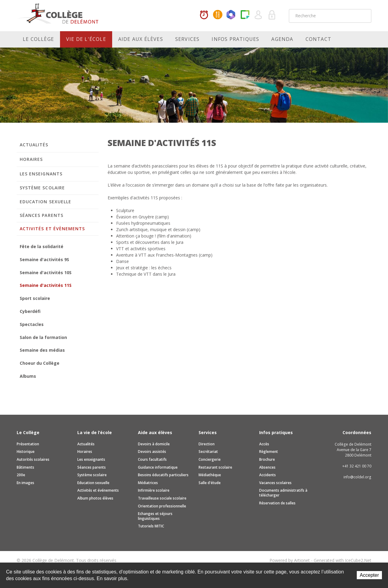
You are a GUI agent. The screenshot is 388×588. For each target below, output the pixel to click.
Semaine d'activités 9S (44, 259)
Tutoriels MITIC (151, 526)
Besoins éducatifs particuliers (163, 475)
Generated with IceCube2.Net (343, 560)
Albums (28, 376)
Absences (267, 467)
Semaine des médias (42, 350)
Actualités (34, 145)
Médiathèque (210, 475)
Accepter (369, 575)
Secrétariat (208, 452)
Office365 (231, 15)
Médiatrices (148, 483)
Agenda (282, 39)
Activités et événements (98, 490)
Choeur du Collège (40, 363)
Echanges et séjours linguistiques (155, 516)
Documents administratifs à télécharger (283, 493)
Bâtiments (25, 467)
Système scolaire (42, 188)
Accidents (268, 475)
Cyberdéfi (30, 311)
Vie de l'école (86, 39)
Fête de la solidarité (42, 246)
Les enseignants (41, 174)
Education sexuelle (45, 202)
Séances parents (42, 215)
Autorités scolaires (33, 459)
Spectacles (32, 324)
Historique (26, 452)
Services (187, 39)
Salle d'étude (210, 483)
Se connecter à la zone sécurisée (272, 15)
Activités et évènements (52, 229)
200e (21, 475)
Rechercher (363, 16)
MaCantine (218, 15)
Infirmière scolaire (154, 490)
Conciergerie (210, 459)
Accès (264, 444)
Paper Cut (245, 15)
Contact (318, 39)
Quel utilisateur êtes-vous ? (259, 15)
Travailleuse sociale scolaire (162, 498)
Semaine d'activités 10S (46, 272)
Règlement (269, 452)
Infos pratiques (235, 39)
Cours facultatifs (152, 459)
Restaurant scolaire (215, 467)
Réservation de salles (277, 503)
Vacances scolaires (275, 483)
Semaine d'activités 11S (46, 285)
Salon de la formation (43, 337)
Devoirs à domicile (154, 444)
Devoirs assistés (152, 452)
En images (25, 483)
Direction (207, 444)
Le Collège (38, 39)
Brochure (267, 459)
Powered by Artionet (290, 560)
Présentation (28, 444)
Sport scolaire (35, 298)
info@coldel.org (357, 477)
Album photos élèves (95, 498)
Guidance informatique (158, 467)
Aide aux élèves (141, 39)
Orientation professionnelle (162, 506)
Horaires (204, 15)
